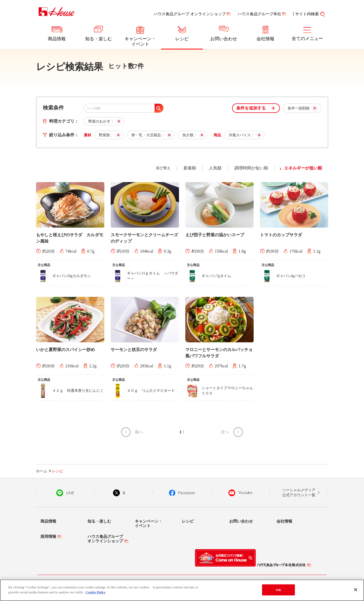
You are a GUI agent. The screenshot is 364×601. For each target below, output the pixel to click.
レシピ (182, 39)
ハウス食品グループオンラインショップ (105, 539)
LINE (65, 493)
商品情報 (57, 39)
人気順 (215, 168)
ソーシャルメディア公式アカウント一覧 (299, 493)
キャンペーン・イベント (140, 41)
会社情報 (265, 39)
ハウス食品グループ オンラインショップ (190, 14)
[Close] (356, 590)
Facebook (182, 493)
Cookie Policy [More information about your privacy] (96, 592)
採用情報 (48, 537)
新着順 (190, 168)
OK (279, 590)
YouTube (240, 493)
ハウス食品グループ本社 (260, 14)
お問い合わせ (224, 39)
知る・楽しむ (99, 39)
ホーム (42, 471)
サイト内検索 (310, 14)
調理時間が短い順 (251, 168)
